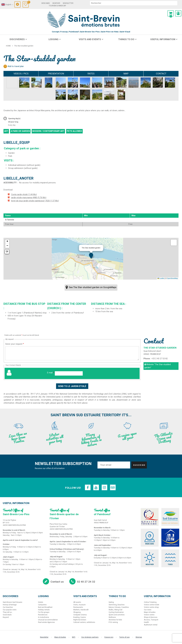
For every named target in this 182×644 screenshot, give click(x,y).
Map (126, 74)
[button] (171, 13)
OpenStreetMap (172, 278)
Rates (91, 74)
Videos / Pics (21, 74)
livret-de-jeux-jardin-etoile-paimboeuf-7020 (35, 201)
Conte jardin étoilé (24, 195)
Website (158, 366)
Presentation (56, 74)
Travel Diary (28, 2)
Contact (161, 74)
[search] (134, 3)
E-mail (51, 373)
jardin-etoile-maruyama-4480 (29, 198)
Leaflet (161, 278)
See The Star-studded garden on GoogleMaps (93, 287)
